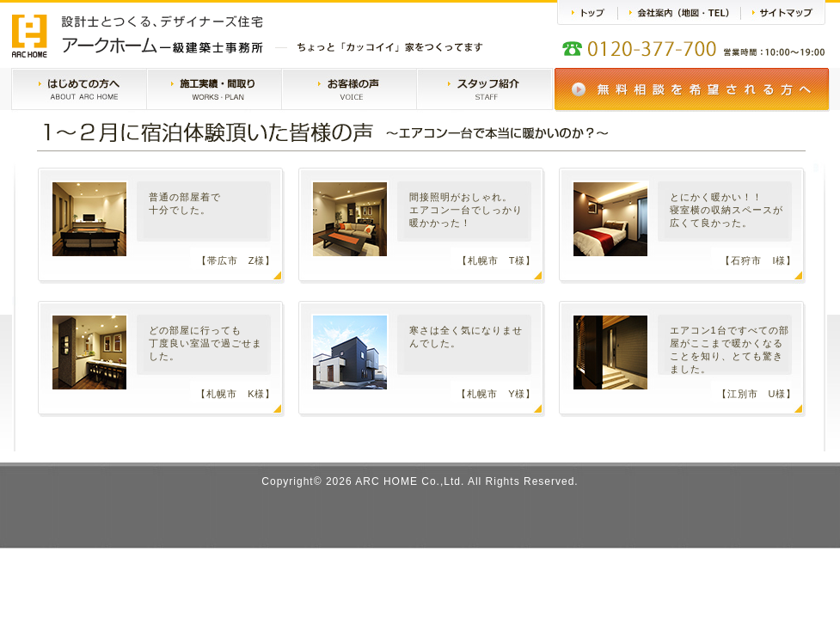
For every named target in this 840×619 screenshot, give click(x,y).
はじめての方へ (79, 90)
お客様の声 (349, 90)
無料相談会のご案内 (693, 90)
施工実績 (214, 90)
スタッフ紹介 (484, 90)
